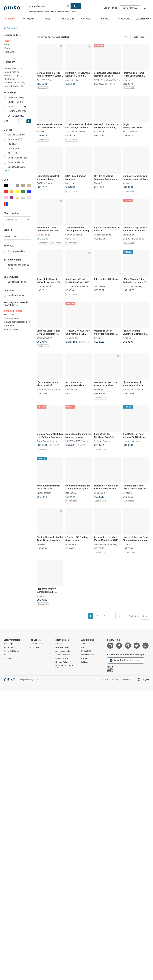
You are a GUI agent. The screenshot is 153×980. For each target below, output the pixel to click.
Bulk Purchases (62, 647)
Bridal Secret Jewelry (47, 441)
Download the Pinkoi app (126, 660)
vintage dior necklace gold (17, 322)
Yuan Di (40, 132)
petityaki (41, 544)
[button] (29, 121)
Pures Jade (71, 544)
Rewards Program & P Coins (65, 667)
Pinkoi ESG (86, 651)
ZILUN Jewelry (130, 132)
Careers (85, 658)
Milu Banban (100, 286)
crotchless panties (35, 11)
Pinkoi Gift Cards (11, 651)
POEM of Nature (45, 183)
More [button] (6, 171)
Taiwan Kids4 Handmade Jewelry (52, 390)
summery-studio (44, 286)
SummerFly (128, 235)
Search (76, 6)
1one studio (100, 493)
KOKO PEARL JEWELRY (78, 286)
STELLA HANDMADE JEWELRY (110, 80)
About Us (85, 644)
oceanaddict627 (44, 338)
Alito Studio (100, 132)
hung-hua (70, 183)
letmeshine (71, 493)
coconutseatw (72, 80)
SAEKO (98, 338)
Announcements (63, 651)
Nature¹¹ (98, 183)
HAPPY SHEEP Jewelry (77, 441)
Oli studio (127, 493)
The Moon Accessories (76, 132)
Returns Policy (62, 662)
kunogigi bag (64, 11)
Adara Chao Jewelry (132, 286)
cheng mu (41, 596)
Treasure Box (72, 338)
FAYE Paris (47, 80)
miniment (127, 338)
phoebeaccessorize (132, 441)
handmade (9, 326)
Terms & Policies (63, 655)
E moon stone (43, 235)
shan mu (127, 80)
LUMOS (127, 544)
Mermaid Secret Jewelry (106, 544)
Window (7, 48)
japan (74, 11)
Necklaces (9, 314)
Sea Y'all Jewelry (102, 441)
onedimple (99, 390)
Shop (6, 44)
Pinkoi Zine (9, 52)
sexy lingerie (50, 11)
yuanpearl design (74, 235)
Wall (6, 655)
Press (84, 647)
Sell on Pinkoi (110, 8)
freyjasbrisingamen (103, 235)
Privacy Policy (62, 658)
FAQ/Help (60, 644)
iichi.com (85, 662)
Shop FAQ (34, 647)
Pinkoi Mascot (87, 655)
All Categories (10, 28)
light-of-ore (128, 183)
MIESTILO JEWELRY (133, 390)
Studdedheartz (44, 493)
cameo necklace (12, 318)
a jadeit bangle (11, 329)
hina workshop (72, 390)
